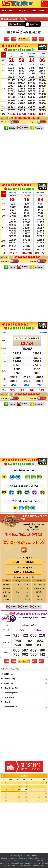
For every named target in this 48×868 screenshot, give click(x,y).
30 (33, 783)
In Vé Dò (25, 127)
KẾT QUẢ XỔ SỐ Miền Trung (16, 185)
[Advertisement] (24, 157)
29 (26, 783)
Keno (34, 11)
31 (39, 783)
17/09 (34, 39)
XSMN (4, 11)
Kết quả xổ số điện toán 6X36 (24, 486)
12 (26, 790)
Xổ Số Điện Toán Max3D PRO (29, 614)
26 (6, 783)
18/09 (41, 39)
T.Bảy (3, 55)
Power (41, 11)
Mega (26, 11)
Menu (44, 4)
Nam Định (43, 332)
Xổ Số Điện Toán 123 (24, 471)
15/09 (14, 39)
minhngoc (34, 863)
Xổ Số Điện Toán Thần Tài (24, 501)
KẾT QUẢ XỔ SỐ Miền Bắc (15, 325)
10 (12, 790)
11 (19, 790)
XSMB (19, 11)
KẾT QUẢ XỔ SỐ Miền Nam (15, 46)
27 (12, 783)
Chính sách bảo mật (25, 860)
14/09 (7, 39)
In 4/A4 (14, 606)
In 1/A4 (38, 606)
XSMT (11, 11)
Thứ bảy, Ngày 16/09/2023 (24, 534)
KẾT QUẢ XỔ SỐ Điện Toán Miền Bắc (21, 460)
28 (19, 783)
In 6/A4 (26, 606)
